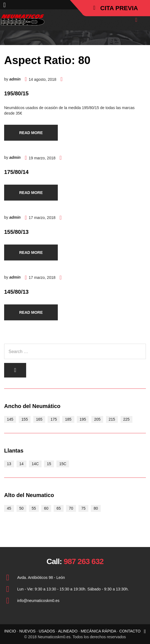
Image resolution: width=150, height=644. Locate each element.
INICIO (10, 631)
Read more (31, 133)
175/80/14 (16, 172)
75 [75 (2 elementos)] (83, 508)
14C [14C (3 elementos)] (35, 464)
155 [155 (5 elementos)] (25, 419)
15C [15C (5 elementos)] (63, 464)
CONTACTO (130, 631)
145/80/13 (16, 292)
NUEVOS (27, 631)
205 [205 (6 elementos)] (97, 419)
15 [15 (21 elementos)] (49, 464)
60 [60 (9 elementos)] (46, 508)
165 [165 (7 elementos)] (39, 419)
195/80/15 (16, 93)
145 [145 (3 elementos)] (10, 419)
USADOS (47, 631)
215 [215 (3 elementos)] (112, 419)
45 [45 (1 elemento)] (9, 508)
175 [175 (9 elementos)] (54, 419)
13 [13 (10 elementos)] (9, 464)
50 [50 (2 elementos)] (21, 508)
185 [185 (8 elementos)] (68, 419)
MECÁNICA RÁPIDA (98, 631)
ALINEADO (68, 631)
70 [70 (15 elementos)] (71, 508)
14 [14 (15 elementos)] (21, 464)
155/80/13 (16, 232)
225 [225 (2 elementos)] (126, 419)
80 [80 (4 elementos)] (96, 508)
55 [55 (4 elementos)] (34, 508)
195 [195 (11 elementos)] (83, 419)
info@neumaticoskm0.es (39, 601)
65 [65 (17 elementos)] (59, 508)
